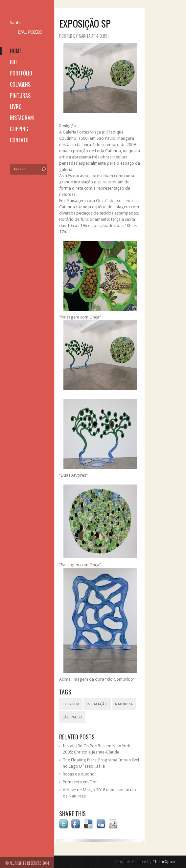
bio (13, 62)
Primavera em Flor (80, 782)
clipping (19, 129)
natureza (124, 704)
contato (19, 140)
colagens (20, 84)
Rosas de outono (79, 774)
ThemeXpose (164, 862)
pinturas (20, 95)
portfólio (21, 73)
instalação (97, 704)
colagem (71, 704)
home (16, 51)
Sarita (15, 22)
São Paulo (72, 717)
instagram (22, 118)
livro (16, 107)
